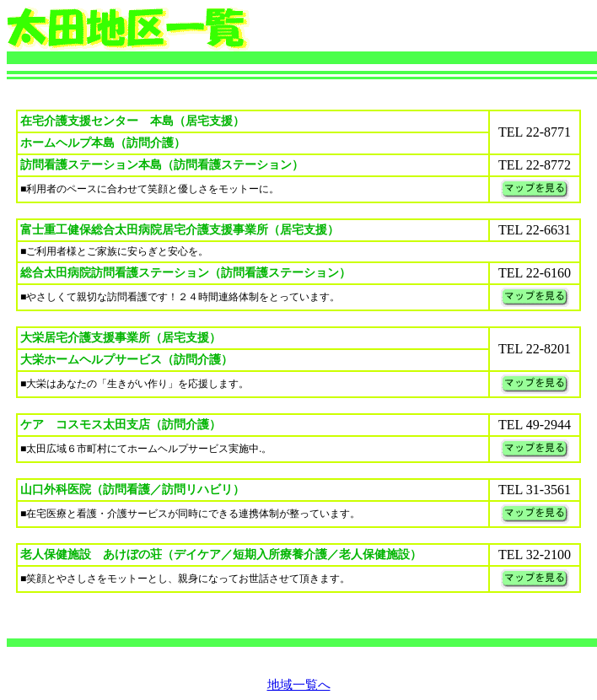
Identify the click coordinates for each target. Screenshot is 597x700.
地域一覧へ (299, 685)
